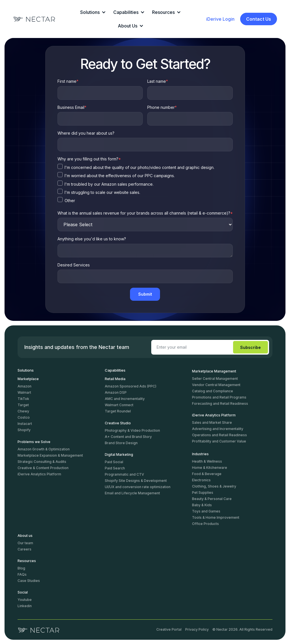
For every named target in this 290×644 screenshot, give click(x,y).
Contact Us (259, 19)
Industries (200, 454)
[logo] (39, 630)
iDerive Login (220, 19)
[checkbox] (145, 168)
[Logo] (34, 19)
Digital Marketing (119, 455)
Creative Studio (118, 423)
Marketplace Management (214, 371)
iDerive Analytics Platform (214, 415)
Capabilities (115, 370)
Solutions (26, 370)
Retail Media (115, 379)
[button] (92, 12)
